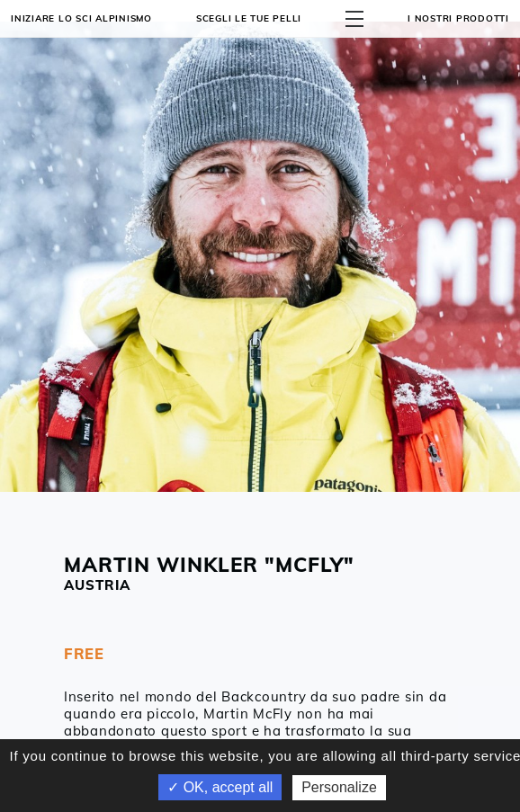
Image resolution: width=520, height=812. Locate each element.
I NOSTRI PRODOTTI (458, 18)
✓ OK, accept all (220, 787)
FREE (84, 653)
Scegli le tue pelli (249, 18)
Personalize (339, 787)
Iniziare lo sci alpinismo (81, 18)
